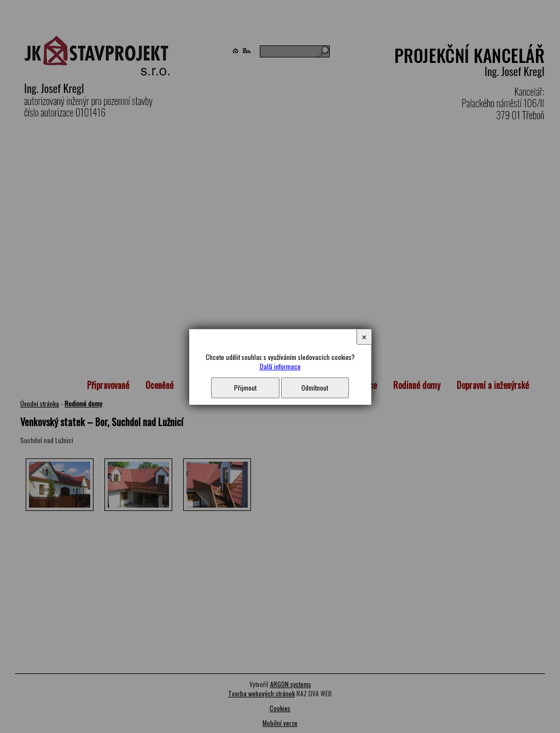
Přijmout (245, 388)
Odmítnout (315, 388)
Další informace (280, 366)
